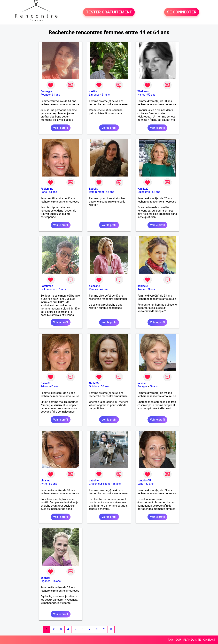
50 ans (151, 95)
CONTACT (209, 640)
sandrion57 (144, 480)
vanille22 (143, 189)
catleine (94, 480)
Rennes (94, 289)
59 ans (154, 386)
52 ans (156, 192)
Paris (44, 192)
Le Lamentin (48, 289)
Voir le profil (60, 128)
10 (111, 629)
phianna (45, 480)
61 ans (56, 95)
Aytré (44, 484)
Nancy (141, 95)
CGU (178, 640)
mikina (142, 383)
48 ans (117, 484)
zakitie (93, 91)
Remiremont (96, 192)
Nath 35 (94, 383)
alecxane (95, 286)
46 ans (54, 386)
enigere (45, 578)
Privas (44, 386)
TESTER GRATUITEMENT (109, 12)
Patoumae (47, 286)
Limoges (94, 95)
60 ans (53, 484)
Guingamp (144, 192)
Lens (140, 484)
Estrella (94, 189)
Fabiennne (47, 189)
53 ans (53, 192)
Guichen (94, 386)
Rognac (45, 95)
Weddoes (143, 91)
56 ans (105, 386)
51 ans (106, 95)
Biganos (45, 581)
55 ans (57, 581)
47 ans (104, 289)
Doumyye (46, 91)
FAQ (170, 640)
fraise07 (46, 383)
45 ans (110, 192)
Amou (141, 289)
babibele (143, 286)
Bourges (142, 386)
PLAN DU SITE (192, 640)
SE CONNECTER (182, 12)
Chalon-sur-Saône (100, 484)
